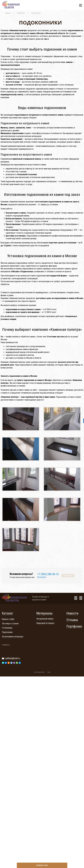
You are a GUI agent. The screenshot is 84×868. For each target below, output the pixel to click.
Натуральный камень (45, 619)
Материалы (44, 613)
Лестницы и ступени (10, 623)
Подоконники (7, 632)
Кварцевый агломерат (45, 623)
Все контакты (42, 577)
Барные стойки (8, 619)
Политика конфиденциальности (39, 672)
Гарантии (49, 672)
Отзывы (72, 620)
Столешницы (7, 628)
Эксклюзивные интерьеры (13, 637)
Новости (72, 613)
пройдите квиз (42, 865)
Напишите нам (68, 576)
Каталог (8, 613)
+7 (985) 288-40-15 (48, 574)
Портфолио (74, 626)
